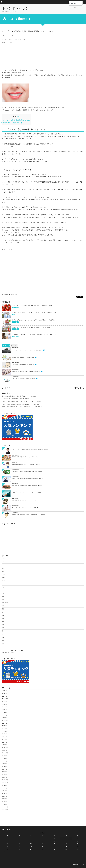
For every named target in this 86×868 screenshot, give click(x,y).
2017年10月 (5, 723)
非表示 (18, 116)
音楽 (3, 644)
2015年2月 (5, 802)
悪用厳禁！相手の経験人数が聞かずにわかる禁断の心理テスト (26, 457)
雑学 (17, 336)
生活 (3, 618)
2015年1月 (5, 804)
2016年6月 (5, 764)
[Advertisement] (63, 11)
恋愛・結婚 (5, 603)
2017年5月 (5, 737)
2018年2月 (5, 712)
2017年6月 (5, 734)
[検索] (74, 3)
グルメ (14, 308)
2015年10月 (5, 783)
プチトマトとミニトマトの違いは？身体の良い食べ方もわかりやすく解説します (34, 306)
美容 (3, 625)
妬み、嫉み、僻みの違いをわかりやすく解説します (24, 464)
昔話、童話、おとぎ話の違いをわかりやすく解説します (25, 486)
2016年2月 (5, 775)
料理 (3, 612)
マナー (4, 587)
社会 (3, 622)
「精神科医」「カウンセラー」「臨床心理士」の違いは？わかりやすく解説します (34, 334)
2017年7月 (5, 731)
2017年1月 (5, 745)
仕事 (3, 593)
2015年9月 (5, 785)
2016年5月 (5, 766)
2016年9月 (5, 756)
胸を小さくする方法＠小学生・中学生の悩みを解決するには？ (26, 514)
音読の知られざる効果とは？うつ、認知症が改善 (23, 357)
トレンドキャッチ (15, 8)
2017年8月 (5, 729)
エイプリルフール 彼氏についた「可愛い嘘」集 (23, 507)
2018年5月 (5, 704)
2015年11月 (5, 780)
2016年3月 (5, 772)
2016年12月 (5, 748)
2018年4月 (5, 707)
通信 (3, 637)
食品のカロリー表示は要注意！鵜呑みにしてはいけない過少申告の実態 (31, 327)
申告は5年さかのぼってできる (13, 123)
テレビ (4, 578)
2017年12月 (5, 718)
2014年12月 (5, 807)
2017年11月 (5, 721)
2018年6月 (5, 702)
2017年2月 (5, 742)
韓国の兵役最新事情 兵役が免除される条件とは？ (23, 500)
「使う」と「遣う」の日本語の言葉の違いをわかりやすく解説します (28, 450)
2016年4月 (5, 769)
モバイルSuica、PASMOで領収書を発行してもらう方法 (25, 471)
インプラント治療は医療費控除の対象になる (17, 120)
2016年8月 (5, 758)
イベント (4, 559)
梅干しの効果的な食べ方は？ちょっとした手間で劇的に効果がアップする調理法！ (34, 320)
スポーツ (4, 571)
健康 (18, 308)
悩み (3, 606)
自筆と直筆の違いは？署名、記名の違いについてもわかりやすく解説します (21, 404)
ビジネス (4, 581)
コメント (6, 294)
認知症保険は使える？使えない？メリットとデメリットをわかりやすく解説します (34, 313)
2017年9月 (5, 726)
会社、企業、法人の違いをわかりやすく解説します (24, 379)
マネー (4, 590)
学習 (3, 600)
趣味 (3, 631)
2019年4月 (5, 696)
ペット (4, 584)
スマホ (4, 574)
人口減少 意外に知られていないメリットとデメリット (24, 493)
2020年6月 (5, 693)
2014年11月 (5, 810)
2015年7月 (5, 791)
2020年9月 (5, 691)
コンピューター (6, 565)
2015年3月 (5, 799)
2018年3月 (5, 710)
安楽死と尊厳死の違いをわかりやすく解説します (23, 364)
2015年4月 (5, 796)
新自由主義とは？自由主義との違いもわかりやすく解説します (26, 371)
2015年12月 (5, 777)
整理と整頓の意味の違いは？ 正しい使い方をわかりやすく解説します (19, 396)
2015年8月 (5, 788)
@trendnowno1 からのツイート (10, 653)
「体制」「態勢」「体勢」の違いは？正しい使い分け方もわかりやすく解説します (22, 402)
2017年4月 (5, 739)
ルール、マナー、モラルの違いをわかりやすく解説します (25, 478)
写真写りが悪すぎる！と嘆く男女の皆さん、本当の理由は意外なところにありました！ (23, 407)
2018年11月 (5, 699)
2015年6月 (5, 793)
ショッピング (5, 568)
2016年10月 (5, 753)
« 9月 (3, 852)
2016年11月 (5, 750)
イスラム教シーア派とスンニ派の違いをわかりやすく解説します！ (27, 350)
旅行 (3, 615)
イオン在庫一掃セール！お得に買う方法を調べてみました (16, 399)
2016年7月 (5, 761)
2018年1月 (5, 715)
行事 (3, 628)
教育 (3, 609)
